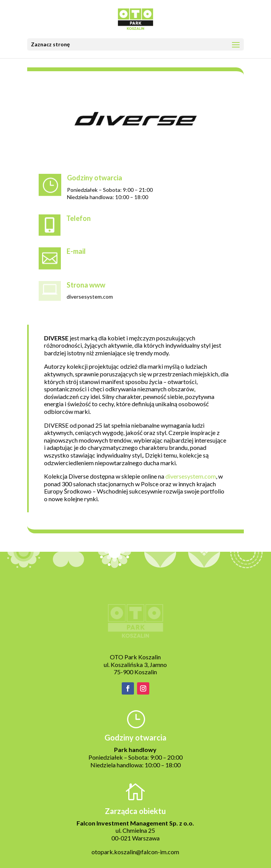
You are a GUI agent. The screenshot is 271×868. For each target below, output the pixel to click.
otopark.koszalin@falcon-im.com (135, 852)
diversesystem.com (191, 476)
